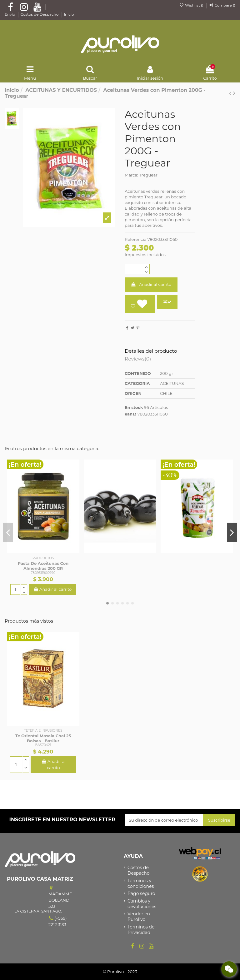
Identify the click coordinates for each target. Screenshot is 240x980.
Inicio (69, 14)
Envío (10, 14)
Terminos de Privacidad (141, 930)
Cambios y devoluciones (142, 904)
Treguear (148, 175)
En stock (134, 407)
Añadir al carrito (151, 284)
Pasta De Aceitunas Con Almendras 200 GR (43, 566)
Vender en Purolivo (139, 917)
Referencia (135, 239)
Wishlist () (192, 5)
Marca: (131, 175)
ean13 (131, 414)
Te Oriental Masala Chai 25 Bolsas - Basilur (43, 738)
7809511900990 (43, 573)
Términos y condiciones (141, 883)
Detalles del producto (151, 351)
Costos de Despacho (40, 14)
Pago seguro (141, 893)
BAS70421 (43, 745)
